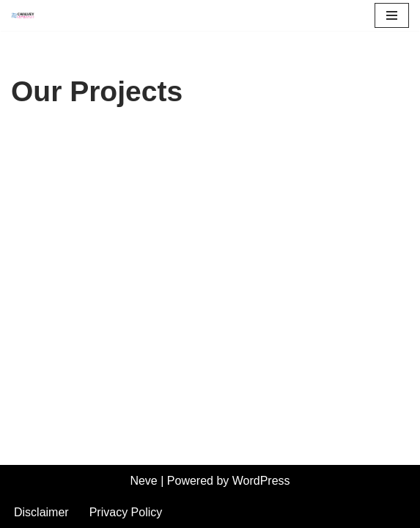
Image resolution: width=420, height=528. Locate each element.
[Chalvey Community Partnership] (26, 15)
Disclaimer (41, 512)
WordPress (261, 481)
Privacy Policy (126, 512)
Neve (143, 481)
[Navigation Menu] (392, 15)
